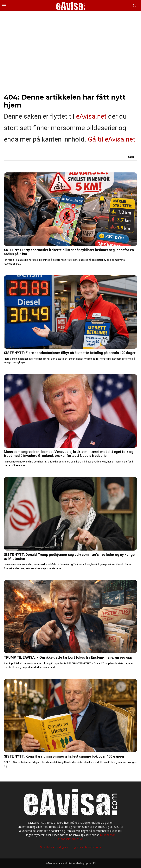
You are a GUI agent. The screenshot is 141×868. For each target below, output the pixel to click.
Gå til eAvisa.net (112, 139)
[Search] (131, 157)
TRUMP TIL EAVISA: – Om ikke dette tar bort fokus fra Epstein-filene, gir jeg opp (68, 657)
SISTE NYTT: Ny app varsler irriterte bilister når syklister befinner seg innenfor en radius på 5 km (69, 252)
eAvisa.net (91, 116)
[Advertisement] (70, 40)
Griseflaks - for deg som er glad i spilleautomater (71, 847)
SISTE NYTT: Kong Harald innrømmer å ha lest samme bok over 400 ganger (64, 756)
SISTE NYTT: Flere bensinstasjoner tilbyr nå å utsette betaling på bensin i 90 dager (70, 353)
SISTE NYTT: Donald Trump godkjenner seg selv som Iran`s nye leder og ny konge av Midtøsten (69, 557)
